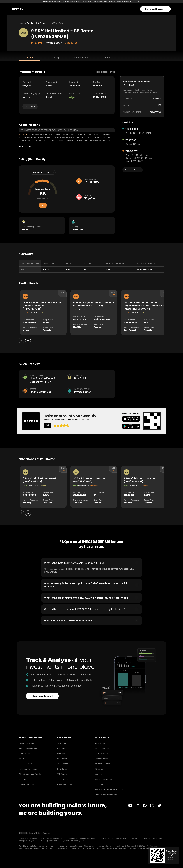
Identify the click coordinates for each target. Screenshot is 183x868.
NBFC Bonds (25, 753)
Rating (55, 58)
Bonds (30, 23)
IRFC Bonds (62, 768)
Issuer (107, 58)
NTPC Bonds (62, 779)
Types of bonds (101, 758)
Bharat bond (100, 774)
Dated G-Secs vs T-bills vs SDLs (109, 789)
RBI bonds (99, 768)
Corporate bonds (102, 784)
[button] (35, 737)
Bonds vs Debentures (104, 779)
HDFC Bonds (62, 763)
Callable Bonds (26, 779)
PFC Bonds (62, 774)
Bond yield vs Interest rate (106, 794)
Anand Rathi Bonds (65, 784)
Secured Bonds (26, 763)
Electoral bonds (101, 753)
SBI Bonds (61, 753)
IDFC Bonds (62, 758)
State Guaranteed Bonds (30, 774)
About (30, 58)
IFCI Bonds (41, 23)
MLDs (22, 758)
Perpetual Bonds (26, 743)
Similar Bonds (81, 58)
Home (21, 23)
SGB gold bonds (102, 748)
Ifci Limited (23, 134)
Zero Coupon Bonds (28, 748)
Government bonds (103, 763)
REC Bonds (62, 748)
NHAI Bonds (62, 743)
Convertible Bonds (27, 784)
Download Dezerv (155, 9)
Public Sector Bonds (28, 768)
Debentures (100, 743)
